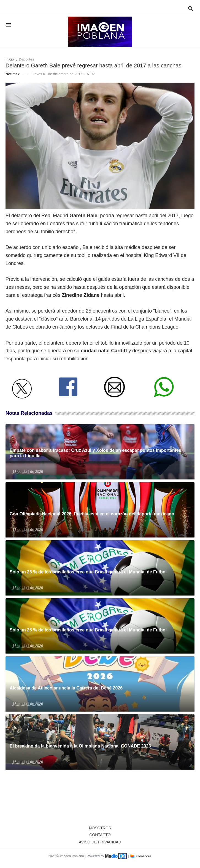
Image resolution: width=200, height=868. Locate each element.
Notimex (13, 74)
